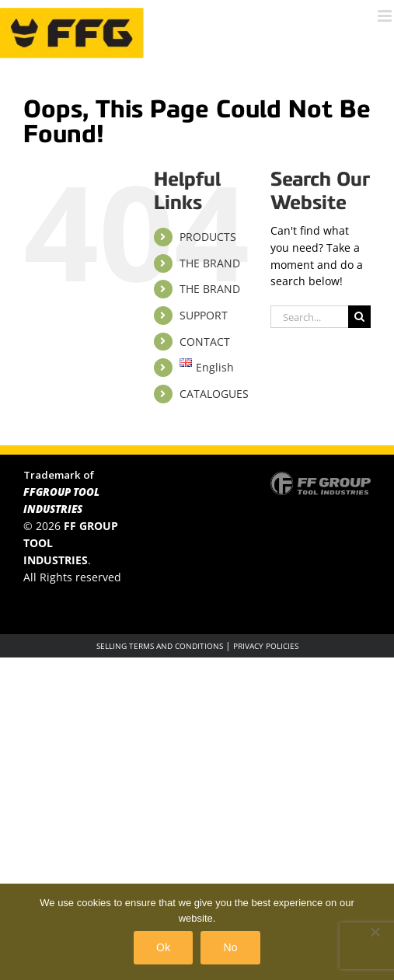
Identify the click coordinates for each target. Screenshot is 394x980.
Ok (163, 947)
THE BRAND (210, 263)
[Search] (359, 317)
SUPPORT (204, 315)
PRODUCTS (208, 237)
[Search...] (309, 317)
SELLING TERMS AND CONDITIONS (160, 646)
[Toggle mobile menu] (386, 16)
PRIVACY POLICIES (266, 646)
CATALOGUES (214, 394)
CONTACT (205, 342)
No (230, 947)
